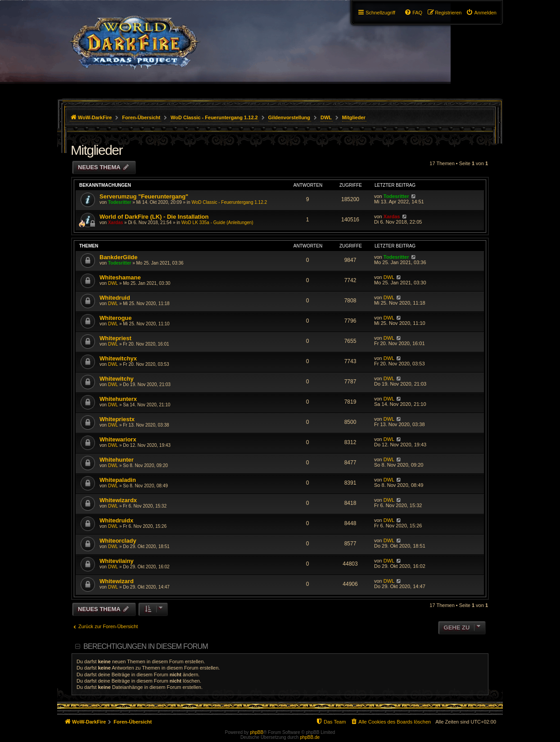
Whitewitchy (117, 379)
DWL (113, 283)
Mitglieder (97, 150)
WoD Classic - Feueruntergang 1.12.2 (229, 202)
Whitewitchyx (118, 358)
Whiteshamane (120, 277)
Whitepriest (115, 338)
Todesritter (120, 202)
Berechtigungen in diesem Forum (145, 646)
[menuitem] (481, 13)
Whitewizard (117, 581)
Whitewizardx (118, 500)
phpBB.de (310, 737)
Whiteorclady (118, 541)
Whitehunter (117, 460)
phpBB (257, 732)
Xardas (115, 223)
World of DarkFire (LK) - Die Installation (154, 217)
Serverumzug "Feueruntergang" (144, 196)
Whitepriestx (117, 419)
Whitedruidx (116, 520)
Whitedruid (115, 298)
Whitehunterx (118, 399)
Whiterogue (116, 318)
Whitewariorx (118, 439)
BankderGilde (119, 257)
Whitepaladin (118, 480)
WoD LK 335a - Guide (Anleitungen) (217, 223)
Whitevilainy (117, 561)
